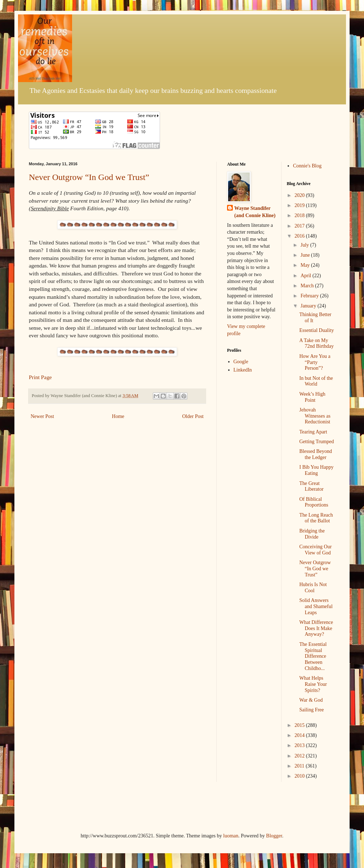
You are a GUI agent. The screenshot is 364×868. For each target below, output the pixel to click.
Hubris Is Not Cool (313, 588)
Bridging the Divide (312, 534)
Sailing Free (311, 710)
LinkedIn (243, 370)
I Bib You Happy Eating (316, 470)
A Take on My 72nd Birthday (316, 343)
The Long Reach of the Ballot (316, 518)
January (309, 306)
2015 (300, 725)
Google (241, 362)
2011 (300, 766)
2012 (300, 756)
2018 (300, 215)
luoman (231, 836)
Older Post (193, 416)
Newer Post (42, 416)
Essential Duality (316, 330)
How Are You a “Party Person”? (315, 362)
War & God (311, 700)
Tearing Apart (313, 432)
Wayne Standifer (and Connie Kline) (255, 212)
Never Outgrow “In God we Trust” (89, 177)
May (306, 265)
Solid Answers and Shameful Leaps (316, 606)
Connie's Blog (307, 166)
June (306, 255)
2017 (300, 226)
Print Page (40, 377)
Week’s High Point (312, 397)
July (305, 245)
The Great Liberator (311, 486)
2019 (300, 205)
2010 (300, 776)
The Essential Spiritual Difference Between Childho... (313, 656)
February (310, 296)
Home (118, 416)
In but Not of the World (316, 381)
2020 (300, 195)
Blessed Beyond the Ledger (316, 454)
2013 (300, 745)
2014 (300, 735)
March (308, 286)
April (307, 276)
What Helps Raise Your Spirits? (313, 684)
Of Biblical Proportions (314, 502)
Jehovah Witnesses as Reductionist (315, 416)
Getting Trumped (316, 442)
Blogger (274, 836)
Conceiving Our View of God (315, 550)
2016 (300, 236)
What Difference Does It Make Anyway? (316, 628)
